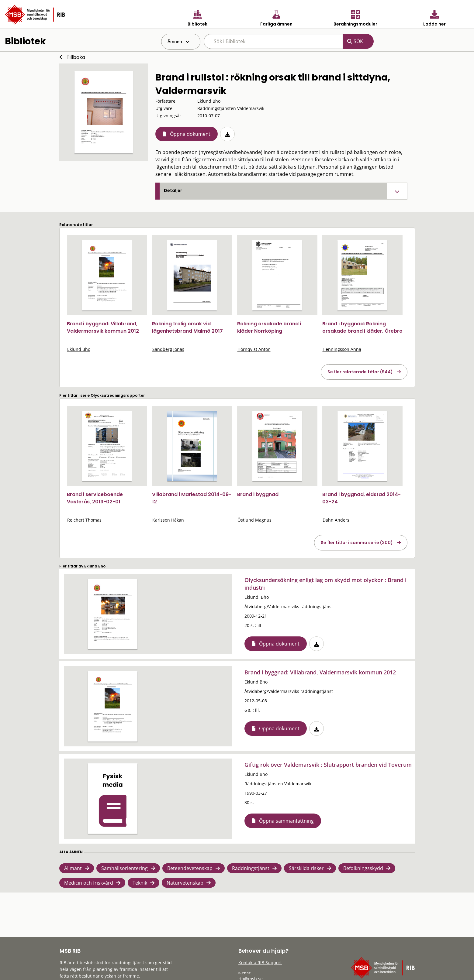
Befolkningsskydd (363, 868)
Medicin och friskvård (89, 883)
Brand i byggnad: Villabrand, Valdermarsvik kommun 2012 (103, 327)
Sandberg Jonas (168, 349)
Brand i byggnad (258, 494)
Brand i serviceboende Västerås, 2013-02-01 (95, 498)
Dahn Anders (336, 520)
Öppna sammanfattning (286, 821)
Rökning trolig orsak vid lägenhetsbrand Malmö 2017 (187, 327)
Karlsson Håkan (168, 520)
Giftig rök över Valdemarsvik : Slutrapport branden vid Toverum (328, 765)
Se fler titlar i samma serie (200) (357, 543)
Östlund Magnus (254, 520)
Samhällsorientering (125, 868)
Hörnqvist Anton (254, 349)
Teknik (140, 883)
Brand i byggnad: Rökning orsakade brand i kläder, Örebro (362, 327)
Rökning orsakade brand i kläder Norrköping (269, 327)
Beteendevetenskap (190, 868)
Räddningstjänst (251, 868)
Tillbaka (76, 57)
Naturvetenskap (185, 883)
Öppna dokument (190, 134)
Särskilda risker (306, 868)
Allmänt (73, 868)
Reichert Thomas (84, 520)
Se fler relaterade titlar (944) (360, 372)
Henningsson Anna (342, 349)
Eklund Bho (79, 349)
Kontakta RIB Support (260, 963)
